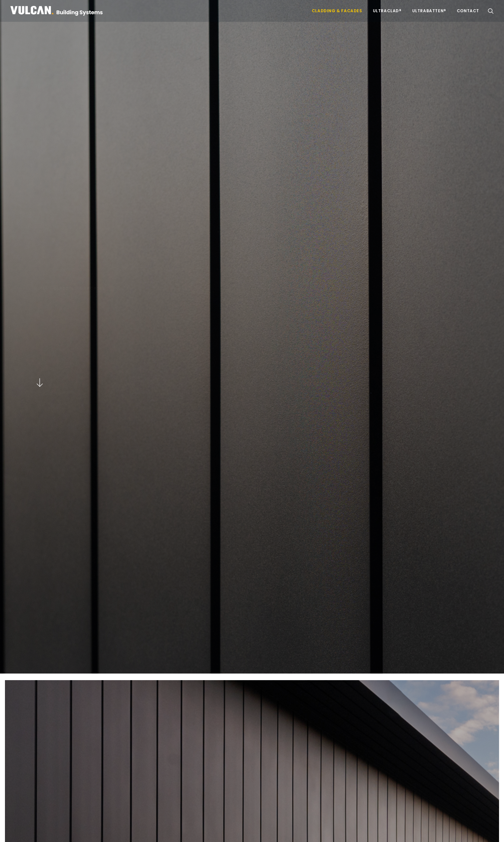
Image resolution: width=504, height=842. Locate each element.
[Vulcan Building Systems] (56, 11)
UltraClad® (387, 11)
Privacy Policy (99, 830)
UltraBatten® (429, 11)
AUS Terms (130, 830)
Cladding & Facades (337, 11)
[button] (491, 11)
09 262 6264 (369, 784)
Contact (468, 11)
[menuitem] (337, 11)
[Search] (417, 746)
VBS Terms (183, 830)
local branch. (423, 784)
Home (41, 51)
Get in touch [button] (252, 668)
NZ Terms (157, 830)
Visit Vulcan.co (196, 769)
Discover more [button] (81, 341)
